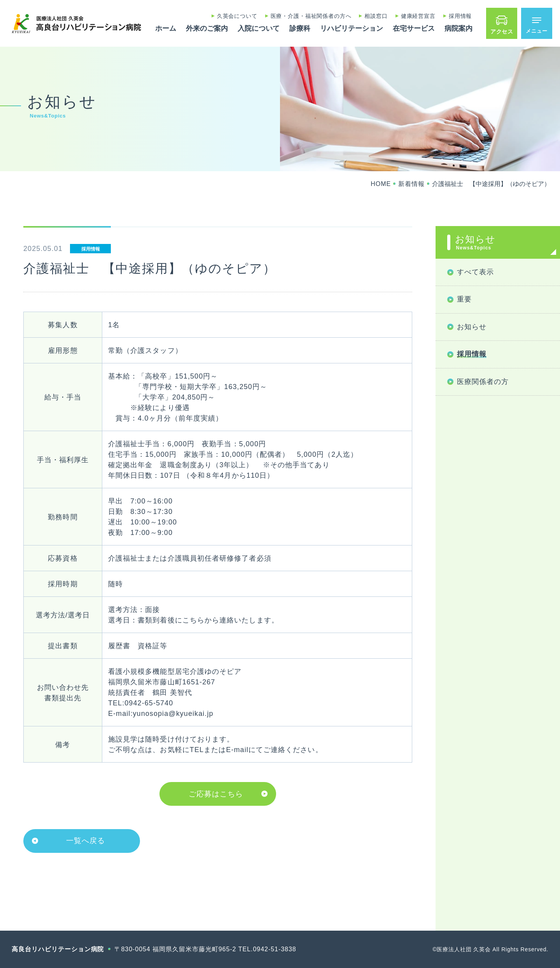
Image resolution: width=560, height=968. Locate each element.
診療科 (300, 29)
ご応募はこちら (216, 794)
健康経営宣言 (418, 16)
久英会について (237, 16)
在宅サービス (414, 29)
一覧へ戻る (86, 841)
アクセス (502, 32)
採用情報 (460, 16)
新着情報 (411, 184)
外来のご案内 (207, 29)
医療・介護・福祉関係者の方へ (311, 16)
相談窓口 (376, 16)
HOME (381, 184)
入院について (259, 29)
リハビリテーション (352, 29)
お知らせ (502, 242)
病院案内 (458, 29)
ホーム (166, 29)
